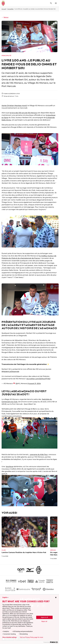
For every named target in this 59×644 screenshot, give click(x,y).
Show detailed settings (9, 637)
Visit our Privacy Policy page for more (31, 637)
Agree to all (44, 617)
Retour (5, 17)
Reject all (44, 621)
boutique (10, 467)
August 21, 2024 (34, 383)
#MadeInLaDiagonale (10, 372)
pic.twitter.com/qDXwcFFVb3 (38, 379)
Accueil (4, 9)
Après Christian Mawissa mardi (14, 106)
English (6, 597)
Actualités (10, 9)
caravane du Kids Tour (39, 455)
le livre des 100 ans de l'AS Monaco (23, 113)
